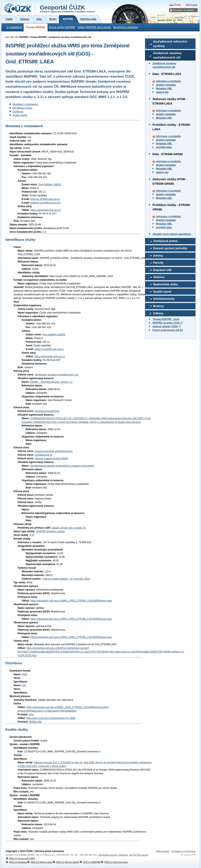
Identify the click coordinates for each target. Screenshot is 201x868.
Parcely (158, 263)
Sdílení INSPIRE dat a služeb (94, 27)
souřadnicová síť (44, 455)
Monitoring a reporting (126, 27)
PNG (25, 674)
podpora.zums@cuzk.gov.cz (45, 203)
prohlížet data (164, 147)
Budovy (158, 306)
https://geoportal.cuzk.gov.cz (46, 210)
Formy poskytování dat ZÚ (168, 330)
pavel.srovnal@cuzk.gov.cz (49, 349)
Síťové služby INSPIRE (62, 27)
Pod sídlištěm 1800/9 (50, 184)
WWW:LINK (35, 722)
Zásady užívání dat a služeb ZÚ (69, 528)
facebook (123, 855)
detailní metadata (166, 85)
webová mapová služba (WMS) (52, 459)
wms (31, 714)
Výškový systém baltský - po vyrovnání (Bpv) (66, 579)
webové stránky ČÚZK (165, 326)
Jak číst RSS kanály (139, 855)
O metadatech (14, 27)
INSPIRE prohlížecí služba (50, 531)
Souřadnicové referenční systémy (170, 44)
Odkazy (158, 313)
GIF (24, 685)
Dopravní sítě (162, 270)
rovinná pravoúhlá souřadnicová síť (54, 451)
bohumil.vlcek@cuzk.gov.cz (45, 199)
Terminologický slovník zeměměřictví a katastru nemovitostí (62, 466)
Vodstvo (159, 277)
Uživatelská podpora (108, 855)
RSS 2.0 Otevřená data (114, 862)
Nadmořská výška (165, 284)
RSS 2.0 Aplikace (16, 862)
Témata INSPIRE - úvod (166, 319)
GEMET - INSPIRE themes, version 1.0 (51, 382)
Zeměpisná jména (165, 241)
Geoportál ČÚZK (67, 9)
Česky (177, 5)
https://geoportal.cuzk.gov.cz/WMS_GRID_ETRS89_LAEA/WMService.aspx (71, 601)
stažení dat (162, 92)
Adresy (158, 256)
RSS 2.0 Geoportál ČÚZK (20, 858)
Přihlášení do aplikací (184, 10)
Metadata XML (164, 89)
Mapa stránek (163, 851)
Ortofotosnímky (164, 299)
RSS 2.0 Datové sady (40, 862)
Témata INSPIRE (36, 27)
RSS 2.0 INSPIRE (90, 862)
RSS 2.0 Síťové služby (66, 862)
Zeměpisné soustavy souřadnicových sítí (167, 55)
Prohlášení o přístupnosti (184, 851)
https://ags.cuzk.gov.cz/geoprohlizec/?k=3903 (51, 718)
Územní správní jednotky (170, 248)
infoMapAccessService (47, 411)
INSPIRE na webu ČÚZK (168, 323)
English (194, 5)
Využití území (162, 292)
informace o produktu (168, 81)
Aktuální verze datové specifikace (172, 234)
